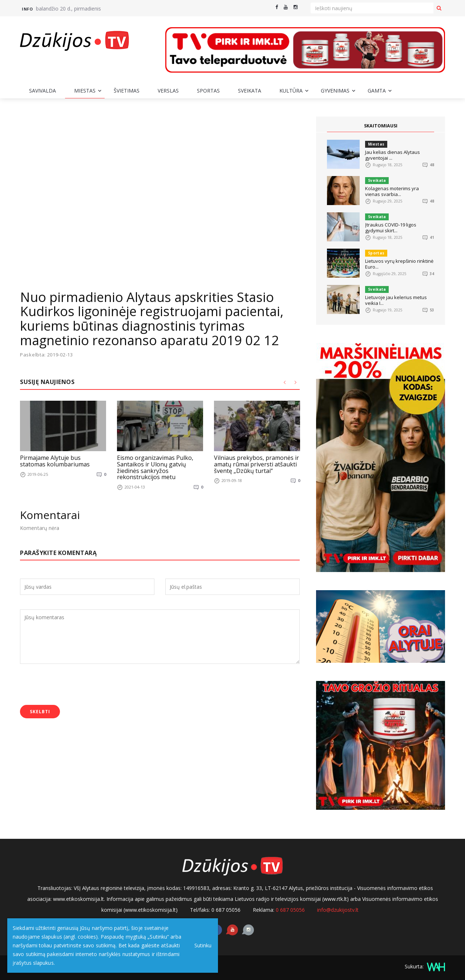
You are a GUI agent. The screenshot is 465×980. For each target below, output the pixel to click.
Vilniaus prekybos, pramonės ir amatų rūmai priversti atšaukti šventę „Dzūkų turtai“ (256, 464)
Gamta (377, 91)
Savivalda (43, 91)
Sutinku (200, 945)
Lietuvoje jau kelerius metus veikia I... (396, 300)
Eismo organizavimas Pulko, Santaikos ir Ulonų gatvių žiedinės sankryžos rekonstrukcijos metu (155, 467)
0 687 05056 (290, 910)
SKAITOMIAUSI (381, 126)
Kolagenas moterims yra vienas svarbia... (392, 191)
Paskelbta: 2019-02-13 (46, 355)
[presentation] (75, 685)
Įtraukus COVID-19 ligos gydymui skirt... (391, 228)
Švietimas (127, 91)
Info (27, 9)
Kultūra (291, 91)
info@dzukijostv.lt (338, 910)
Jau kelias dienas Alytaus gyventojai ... (393, 155)
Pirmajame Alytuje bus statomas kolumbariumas (55, 461)
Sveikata (250, 91)
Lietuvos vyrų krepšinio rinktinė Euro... (399, 264)
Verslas (168, 91)
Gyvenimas (335, 91)
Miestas (85, 91)
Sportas (208, 91)
